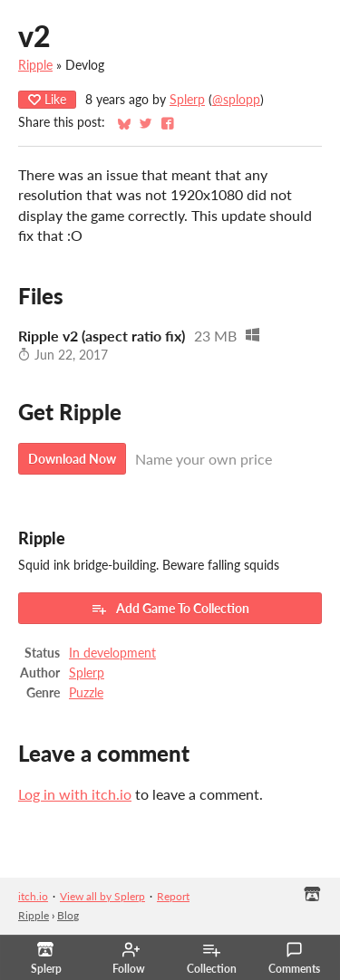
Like (47, 99)
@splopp (236, 100)
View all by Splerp (102, 896)
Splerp (187, 100)
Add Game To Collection (170, 609)
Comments (294, 958)
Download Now (72, 459)
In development (112, 653)
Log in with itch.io (75, 794)
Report (173, 896)
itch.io (33, 896)
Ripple (35, 65)
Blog (68, 915)
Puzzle (86, 693)
